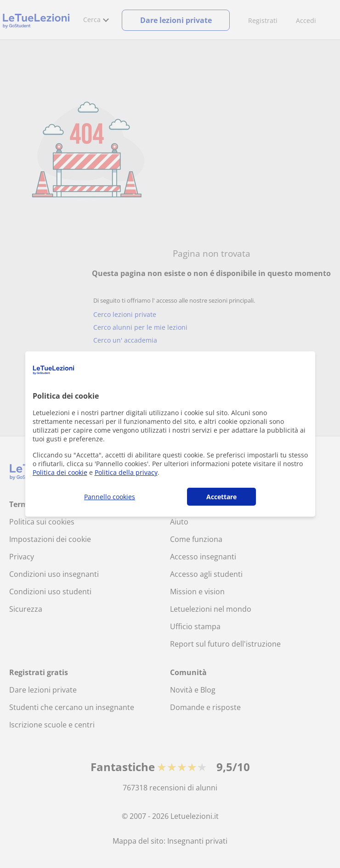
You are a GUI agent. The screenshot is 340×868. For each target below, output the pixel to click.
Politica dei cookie (60, 472)
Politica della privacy (126, 472)
